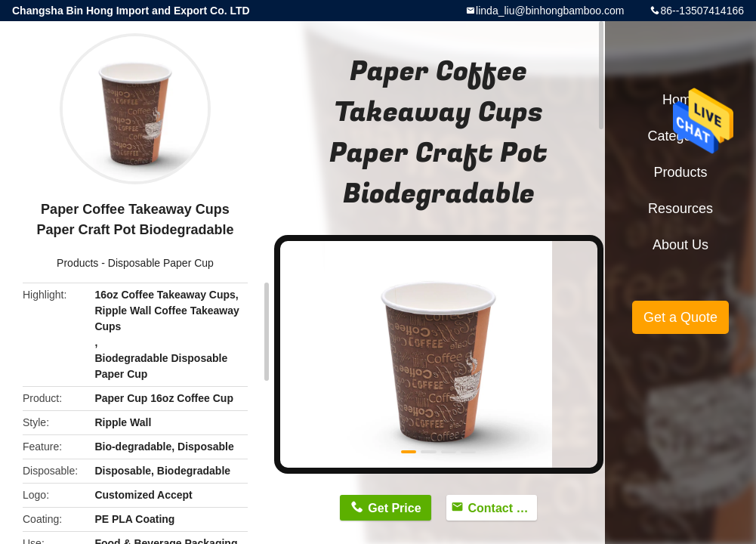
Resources (680, 209)
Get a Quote (680, 317)
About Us (680, 245)
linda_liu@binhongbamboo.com (550, 11)
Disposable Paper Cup (161, 263)
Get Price (394, 508)
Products (77, 263)
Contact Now (503, 508)
